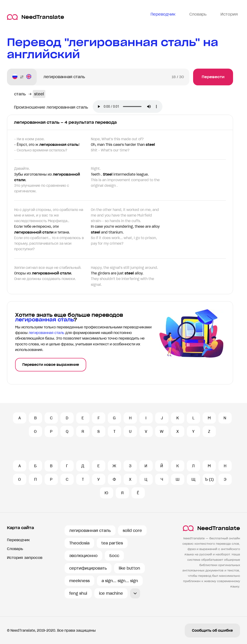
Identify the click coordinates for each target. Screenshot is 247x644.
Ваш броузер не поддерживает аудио (128, 107)
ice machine (111, 593)
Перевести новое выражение (51, 365)
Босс (114, 556)
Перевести (213, 77)
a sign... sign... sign (120, 581)
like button (129, 568)
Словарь (15, 549)
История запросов (25, 558)
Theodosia (79, 543)
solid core (132, 531)
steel (39, 94)
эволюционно (83, 556)
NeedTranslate (36, 17)
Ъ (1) (209, 479)
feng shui (78, 593)
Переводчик (18, 540)
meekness (79, 581)
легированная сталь (90, 531)
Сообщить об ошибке (212, 631)
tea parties (112, 543)
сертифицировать (88, 568)
